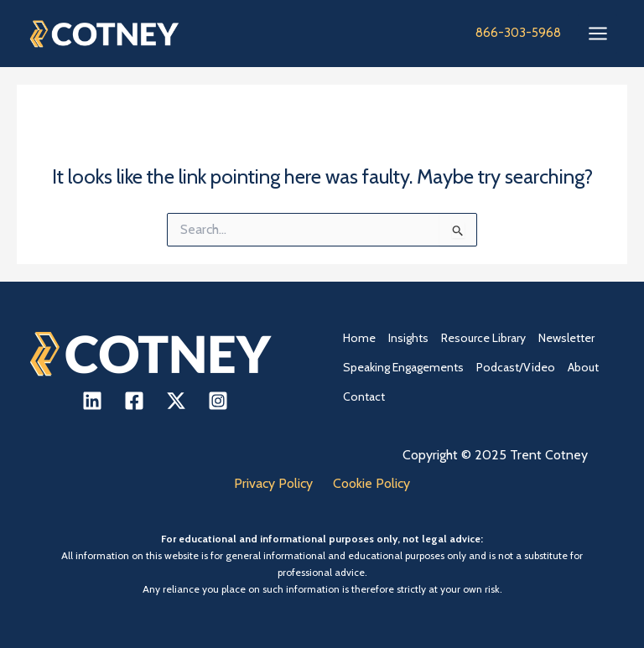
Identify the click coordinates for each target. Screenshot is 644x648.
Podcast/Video (516, 367)
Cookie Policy (371, 483)
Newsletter (566, 338)
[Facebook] (134, 401)
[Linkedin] (92, 401)
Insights (408, 338)
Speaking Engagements (403, 367)
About (583, 367)
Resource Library (483, 338)
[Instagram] (218, 401)
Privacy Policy (273, 483)
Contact (364, 397)
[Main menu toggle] (597, 34)
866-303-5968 (518, 33)
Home (359, 338)
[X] (176, 401)
